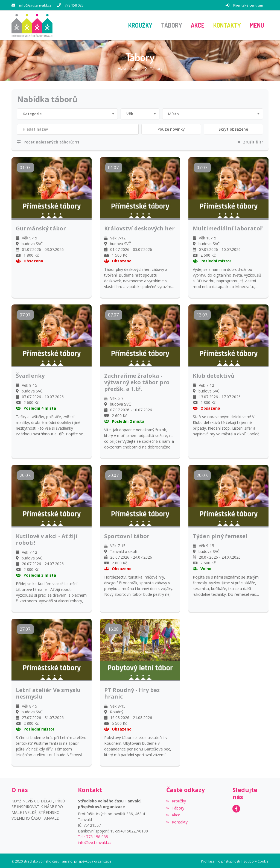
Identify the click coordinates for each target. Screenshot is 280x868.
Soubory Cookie (256, 860)
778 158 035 (74, 5)
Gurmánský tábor (41, 227)
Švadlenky (30, 375)
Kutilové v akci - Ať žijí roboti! (47, 538)
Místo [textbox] (173, 113)
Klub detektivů (214, 375)
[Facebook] (236, 807)
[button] (257, 25)
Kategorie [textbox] (32, 113)
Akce (173, 814)
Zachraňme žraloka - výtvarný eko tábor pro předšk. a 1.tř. (137, 381)
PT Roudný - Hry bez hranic (132, 692)
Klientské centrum (248, 5)
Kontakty (177, 821)
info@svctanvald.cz (35, 5)
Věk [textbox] (130, 113)
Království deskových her (139, 227)
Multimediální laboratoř (228, 227)
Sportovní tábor (127, 535)
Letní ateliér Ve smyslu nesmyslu (48, 692)
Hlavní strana (129, 67)
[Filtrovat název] (78, 128)
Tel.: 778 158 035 (93, 835)
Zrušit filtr (250, 141)
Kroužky (176, 800)
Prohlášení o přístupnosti (221, 860)
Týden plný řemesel (220, 535)
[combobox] (67, 113)
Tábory (156, 67)
